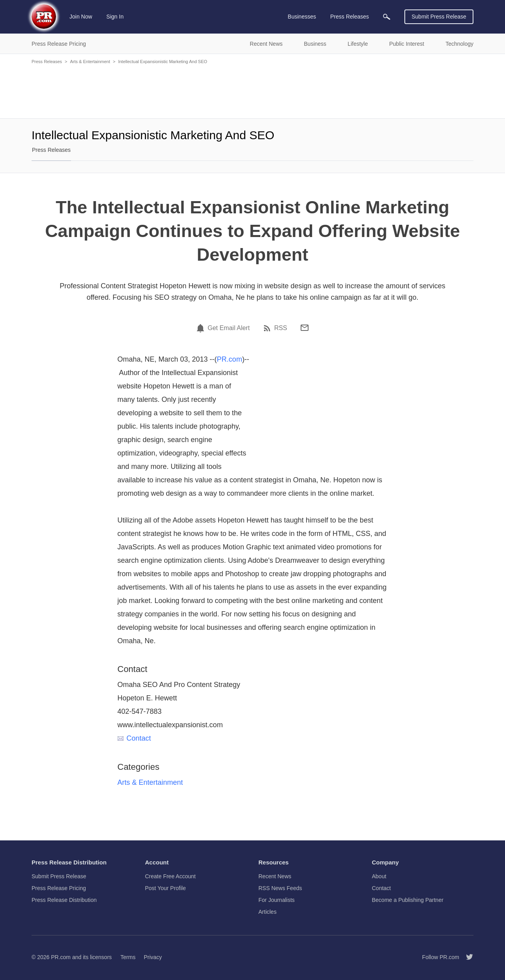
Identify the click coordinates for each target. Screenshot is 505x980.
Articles (267, 912)
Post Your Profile (166, 888)
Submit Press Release (439, 17)
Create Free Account (170, 876)
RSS (281, 328)
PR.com (230, 359)
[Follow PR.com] (466, 957)
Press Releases (47, 62)
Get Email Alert (229, 328)
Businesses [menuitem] (302, 17)
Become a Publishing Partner (408, 900)
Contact (134, 738)
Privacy (153, 957)
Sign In (115, 17)
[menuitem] (387, 17)
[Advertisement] (252, 91)
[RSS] (268, 328)
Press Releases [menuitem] (350, 17)
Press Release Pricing (59, 888)
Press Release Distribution (64, 900)
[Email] (305, 328)
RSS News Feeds (280, 888)
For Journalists (277, 900)
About (379, 876)
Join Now (81, 17)
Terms (128, 957)
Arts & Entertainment (90, 62)
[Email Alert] (202, 328)
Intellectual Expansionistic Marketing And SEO (163, 62)
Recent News (275, 876)
